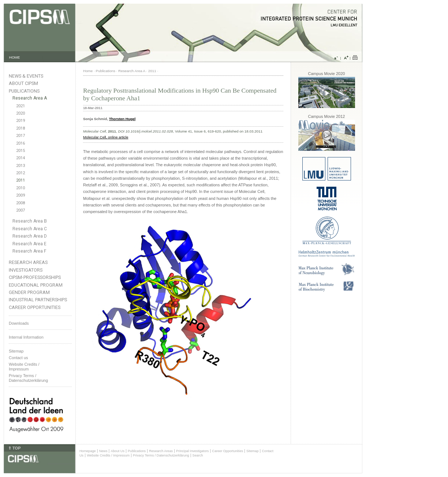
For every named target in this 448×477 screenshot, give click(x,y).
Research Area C (30, 229)
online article (117, 137)
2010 (20, 188)
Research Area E (29, 244)
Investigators (26, 270)
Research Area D (30, 236)
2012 (20, 173)
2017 (20, 136)
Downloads (19, 323)
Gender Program (29, 292)
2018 (20, 128)
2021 (20, 106)
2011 (20, 180)
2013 (20, 166)
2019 (20, 121)
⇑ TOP (14, 448)
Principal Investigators (192, 451)
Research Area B (30, 221)
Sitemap (16, 351)
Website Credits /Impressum (24, 367)
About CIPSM (23, 83)
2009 (20, 195)
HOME (15, 57)
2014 (20, 158)
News (103, 451)
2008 (20, 203)
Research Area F (29, 251)
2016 (20, 143)
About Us (117, 451)
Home (88, 71)
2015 (20, 151)
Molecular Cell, (95, 137)
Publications (24, 91)
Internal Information (26, 337)
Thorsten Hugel (122, 119)
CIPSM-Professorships (35, 277)
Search (198, 455)
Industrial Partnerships (38, 300)
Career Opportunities (35, 307)
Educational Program (36, 285)
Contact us (18, 358)
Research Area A (30, 98)
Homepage (88, 451)
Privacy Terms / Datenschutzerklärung (28, 378)
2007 (20, 210)
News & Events (26, 76)
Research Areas (28, 262)
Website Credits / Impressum (108, 455)
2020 (20, 113)
